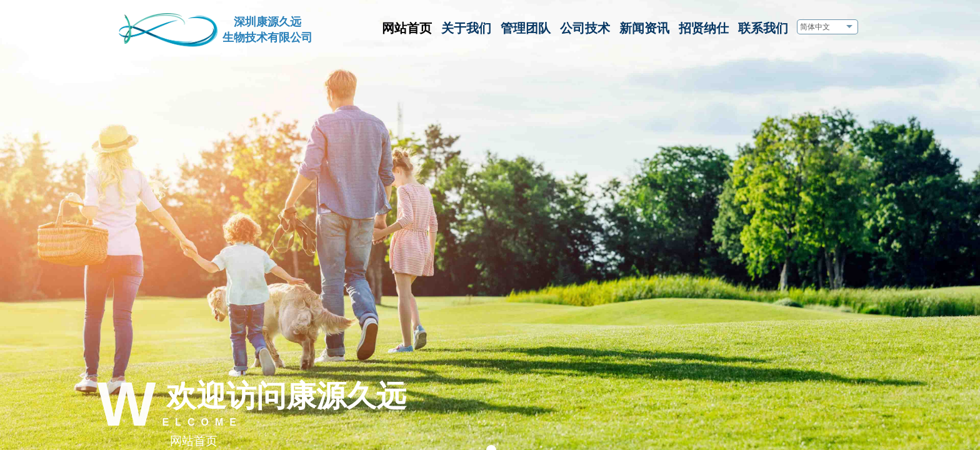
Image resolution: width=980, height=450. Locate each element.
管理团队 (526, 28)
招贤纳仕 (704, 28)
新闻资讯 (644, 28)
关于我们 (466, 28)
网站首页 (407, 28)
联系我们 (763, 28)
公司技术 (585, 28)
